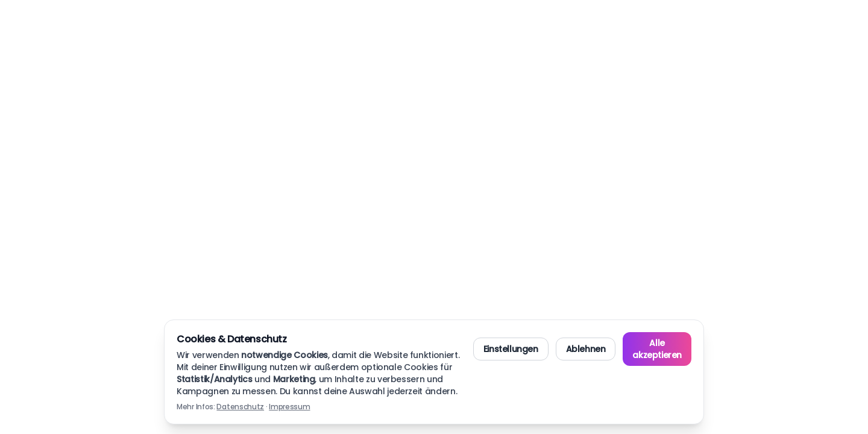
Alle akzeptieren (657, 349)
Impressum (289, 407)
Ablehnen (586, 349)
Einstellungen (511, 349)
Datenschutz (240, 407)
